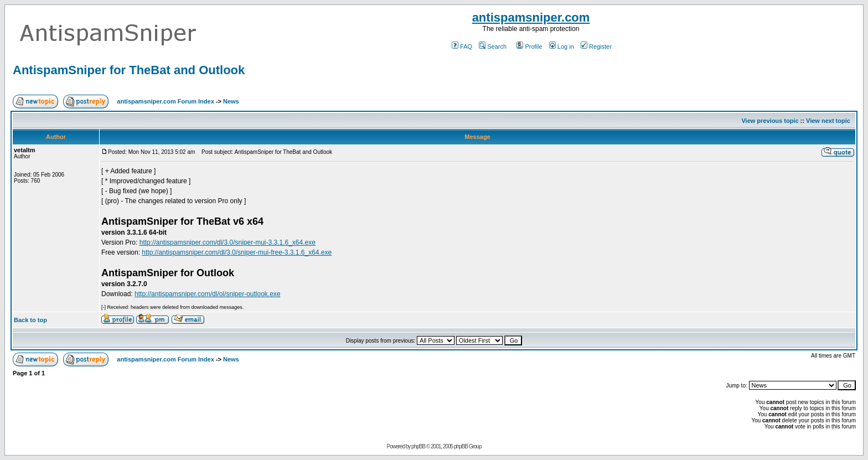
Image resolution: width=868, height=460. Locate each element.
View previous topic (770, 121)
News (231, 101)
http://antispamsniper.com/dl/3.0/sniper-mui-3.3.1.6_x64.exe (228, 242)
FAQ (462, 46)
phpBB (418, 446)
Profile (529, 46)
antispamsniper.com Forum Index (165, 101)
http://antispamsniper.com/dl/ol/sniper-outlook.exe (207, 294)
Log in (562, 46)
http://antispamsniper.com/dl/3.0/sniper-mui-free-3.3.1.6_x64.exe (237, 252)
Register (596, 46)
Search (493, 46)
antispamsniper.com (531, 17)
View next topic (828, 121)
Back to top (30, 320)
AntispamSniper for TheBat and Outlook (129, 70)
